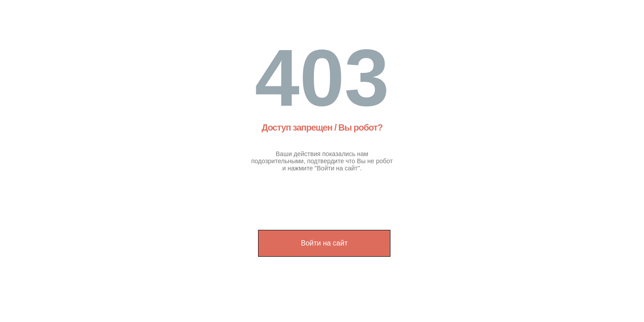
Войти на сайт (324, 243)
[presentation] (326, 196)
